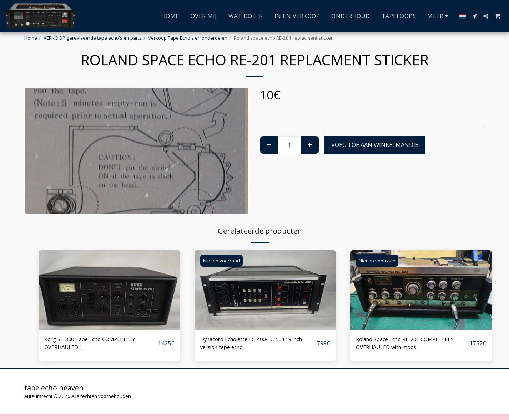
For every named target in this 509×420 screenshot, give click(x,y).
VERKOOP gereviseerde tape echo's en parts (93, 38)
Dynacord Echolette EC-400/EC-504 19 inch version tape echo (258, 344)
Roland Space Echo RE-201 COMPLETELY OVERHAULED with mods (411, 344)
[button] (474, 16)
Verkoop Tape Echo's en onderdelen (188, 38)
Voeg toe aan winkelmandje (375, 145)
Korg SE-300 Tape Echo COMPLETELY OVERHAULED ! (95, 344)
